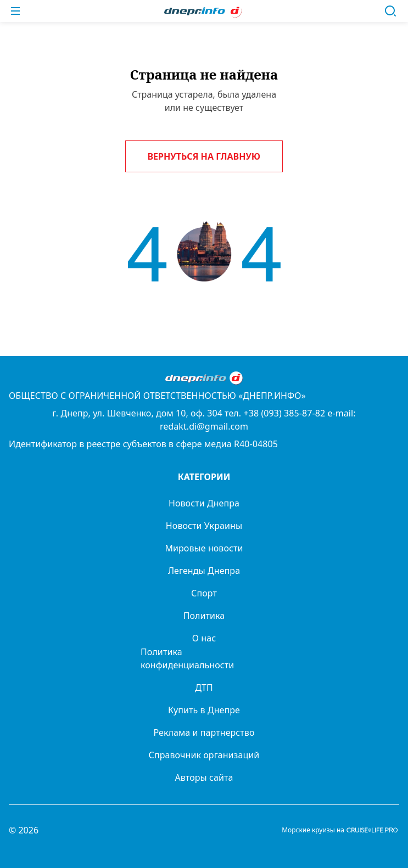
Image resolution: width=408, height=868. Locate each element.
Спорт (204, 593)
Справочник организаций (204, 755)
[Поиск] (390, 11)
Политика (204, 616)
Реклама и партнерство (204, 732)
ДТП (204, 687)
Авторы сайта (204, 777)
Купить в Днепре (204, 710)
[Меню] (15, 11)
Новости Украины (204, 526)
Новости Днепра (204, 503)
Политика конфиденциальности (187, 658)
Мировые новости (204, 548)
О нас (204, 638)
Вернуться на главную (204, 156)
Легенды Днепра (204, 571)
